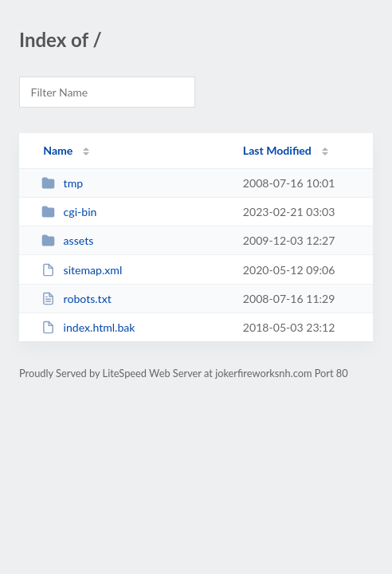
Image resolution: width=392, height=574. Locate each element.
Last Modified (277, 150)
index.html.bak (88, 327)
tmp (62, 183)
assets (67, 240)
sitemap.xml (82, 270)
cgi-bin (69, 212)
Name (58, 150)
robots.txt (76, 299)
